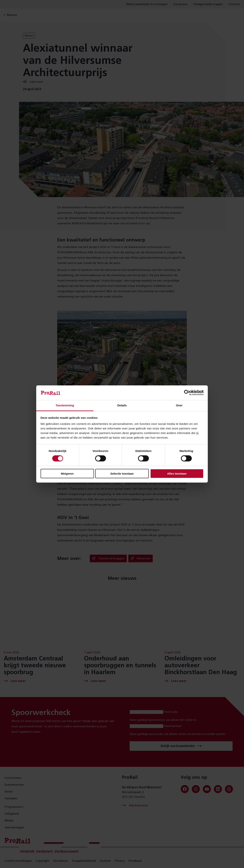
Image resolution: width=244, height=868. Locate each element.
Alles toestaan (177, 474)
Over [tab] (179, 405)
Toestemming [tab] (65, 405)
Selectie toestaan (122, 474)
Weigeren (67, 474)
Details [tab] (122, 405)
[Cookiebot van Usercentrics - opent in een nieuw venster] (187, 393)
